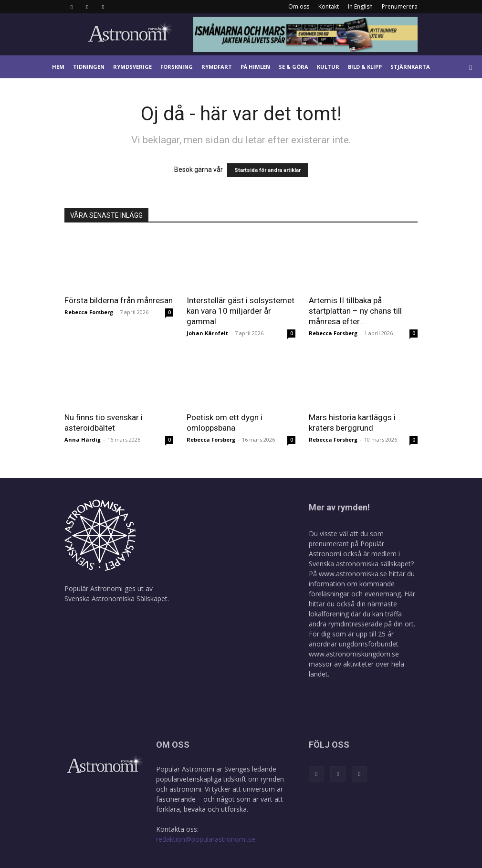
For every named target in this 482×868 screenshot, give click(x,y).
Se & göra (293, 67)
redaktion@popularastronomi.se (206, 839)
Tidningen (89, 67)
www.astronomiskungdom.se (354, 654)
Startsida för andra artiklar (267, 170)
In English (360, 6)
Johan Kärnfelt (207, 333)
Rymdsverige (132, 67)
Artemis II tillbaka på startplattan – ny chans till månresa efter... (355, 311)
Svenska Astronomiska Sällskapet (116, 598)
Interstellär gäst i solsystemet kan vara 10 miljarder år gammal (241, 311)
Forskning (177, 67)
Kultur (328, 67)
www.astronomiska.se (353, 574)
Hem (58, 67)
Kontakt (329, 6)
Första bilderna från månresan (119, 300)
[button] (471, 67)
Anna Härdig (83, 439)
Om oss (299, 6)
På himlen (255, 67)
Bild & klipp (365, 67)
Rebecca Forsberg (89, 312)
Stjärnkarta (410, 67)
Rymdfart (217, 67)
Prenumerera (400, 6)
